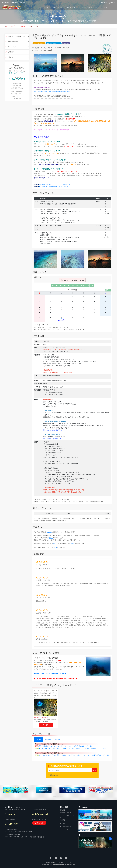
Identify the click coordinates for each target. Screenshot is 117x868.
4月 (53, 286)
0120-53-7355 (17, 79)
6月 (61, 286)
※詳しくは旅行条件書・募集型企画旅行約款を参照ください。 (53, 92)
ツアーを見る (46, 725)
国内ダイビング (44, 7)
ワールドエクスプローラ (12, 26)
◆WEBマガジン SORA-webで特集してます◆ (50, 674)
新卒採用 (63, 824)
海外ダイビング (58, 7)
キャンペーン (72, 7)
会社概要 (63, 810)
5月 (57, 286)
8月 (69, 286)
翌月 (108, 290)
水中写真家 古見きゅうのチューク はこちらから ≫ (52, 184)
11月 (83, 286)
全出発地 (39, 740)
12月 (87, 286)
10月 (78, 286)
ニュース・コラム (86, 7)
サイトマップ (64, 829)
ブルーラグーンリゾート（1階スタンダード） (72, 280)
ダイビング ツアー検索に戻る (15, 37)
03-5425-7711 (17, 73)
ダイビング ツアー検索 (25, 26)
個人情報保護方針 (65, 826)
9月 (73, 286)
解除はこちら (54, 775)
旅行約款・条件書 (65, 813)
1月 (92, 286)
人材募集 (63, 820)
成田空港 (48, 740)
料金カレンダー (11, 47)
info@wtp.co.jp (42, 814)
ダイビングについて (102, 7)
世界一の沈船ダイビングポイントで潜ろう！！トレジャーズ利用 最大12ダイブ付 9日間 (66, 746)
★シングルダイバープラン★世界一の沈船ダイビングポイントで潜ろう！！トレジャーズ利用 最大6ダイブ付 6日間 (74, 755)
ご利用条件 (10, 52)
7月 (65, 286)
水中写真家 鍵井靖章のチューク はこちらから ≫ (51, 187)
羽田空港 (57, 740)
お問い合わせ (39, 823)
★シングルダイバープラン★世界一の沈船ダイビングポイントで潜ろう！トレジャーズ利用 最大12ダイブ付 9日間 (74, 748)
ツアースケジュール (12, 42)
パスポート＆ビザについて (67, 816)
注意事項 (9, 57)
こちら (49, 532)
